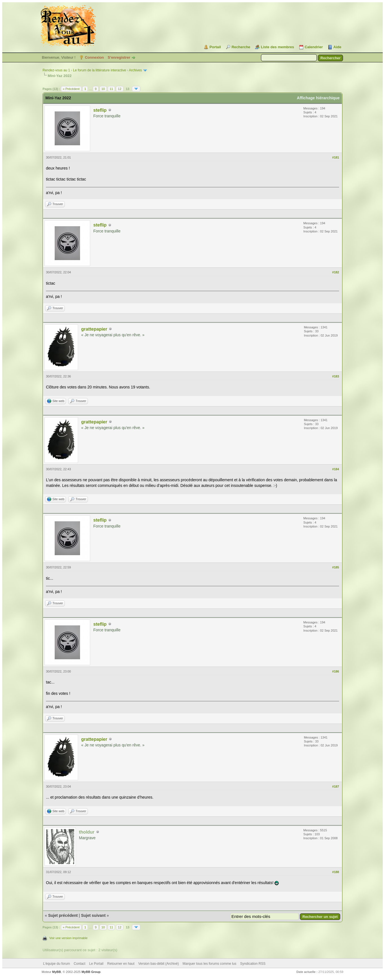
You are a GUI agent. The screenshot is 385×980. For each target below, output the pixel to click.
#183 (336, 376)
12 (120, 89)
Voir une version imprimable (68, 938)
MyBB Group (91, 972)
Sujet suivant (93, 915)
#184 (336, 469)
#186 (336, 671)
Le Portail (96, 964)
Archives (135, 70)
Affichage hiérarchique (318, 98)
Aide (337, 47)
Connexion (94, 57)
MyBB (57, 972)
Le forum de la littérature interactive (99, 70)
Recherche (241, 47)
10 (103, 89)
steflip (100, 110)
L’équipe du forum (57, 964)
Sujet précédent (63, 915)
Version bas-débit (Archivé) (158, 964)
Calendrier (314, 47)
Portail (215, 47)
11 (111, 89)
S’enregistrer (119, 57)
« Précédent (71, 89)
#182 (336, 272)
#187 (336, 786)
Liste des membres (277, 47)
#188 (336, 872)
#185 (336, 567)
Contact (80, 964)
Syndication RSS (253, 964)
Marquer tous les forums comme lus (210, 964)
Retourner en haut (121, 964)
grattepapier (94, 329)
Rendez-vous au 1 (56, 70)
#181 (336, 157)
